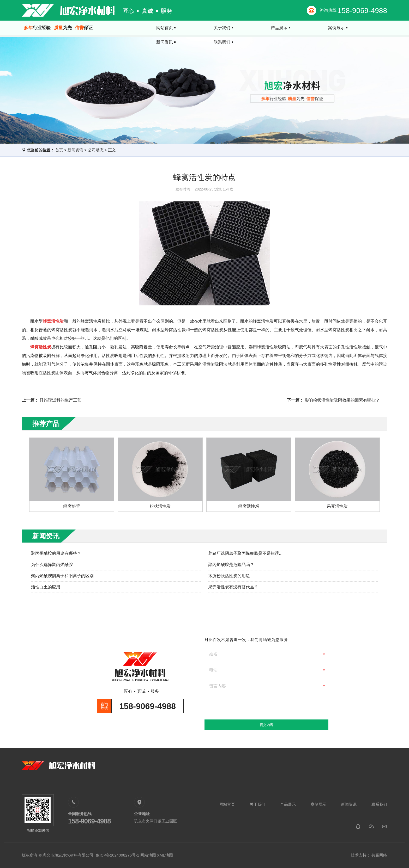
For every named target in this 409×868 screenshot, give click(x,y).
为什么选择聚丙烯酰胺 (52, 565)
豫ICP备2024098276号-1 (118, 855)
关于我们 (194, 28)
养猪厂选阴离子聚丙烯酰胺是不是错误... (245, 553)
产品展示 (238, 28)
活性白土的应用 (46, 587)
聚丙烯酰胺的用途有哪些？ (56, 553)
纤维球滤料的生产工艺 (61, 400)
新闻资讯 (327, 28)
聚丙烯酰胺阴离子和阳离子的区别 (62, 576)
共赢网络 (379, 855)
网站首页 (149, 28)
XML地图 (165, 855)
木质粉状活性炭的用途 (229, 576)
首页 (59, 150)
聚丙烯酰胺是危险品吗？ (231, 565)
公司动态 (96, 150)
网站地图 (148, 855)
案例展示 (282, 28)
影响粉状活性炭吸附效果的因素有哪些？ (342, 400)
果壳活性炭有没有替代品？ (233, 587)
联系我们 (371, 28)
